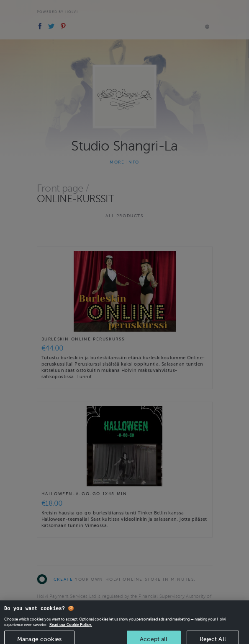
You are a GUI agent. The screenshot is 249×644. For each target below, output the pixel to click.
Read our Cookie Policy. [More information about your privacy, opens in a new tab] (71, 629)
